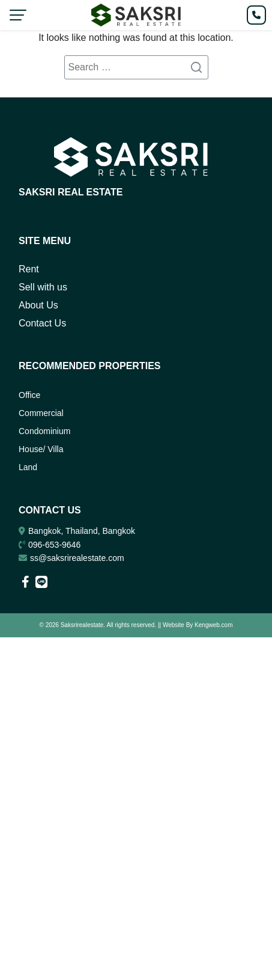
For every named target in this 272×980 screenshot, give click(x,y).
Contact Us (42, 323)
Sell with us (43, 287)
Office (29, 395)
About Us (38, 305)
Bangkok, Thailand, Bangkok (82, 531)
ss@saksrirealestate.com (77, 558)
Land (28, 467)
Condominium (44, 431)
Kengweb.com (213, 625)
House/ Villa (41, 449)
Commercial (41, 413)
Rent (29, 269)
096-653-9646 (54, 545)
